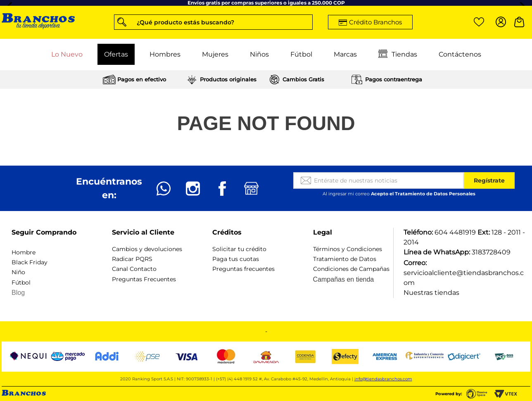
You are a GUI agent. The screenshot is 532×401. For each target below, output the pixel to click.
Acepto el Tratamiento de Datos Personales (423, 194)
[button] (213, 22)
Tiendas (398, 55)
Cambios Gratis (303, 79)
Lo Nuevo (67, 54)
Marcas (345, 54)
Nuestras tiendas (431, 293)
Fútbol (301, 54)
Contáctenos (460, 54)
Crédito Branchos (375, 22)
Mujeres (215, 54)
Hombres (165, 54)
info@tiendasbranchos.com (383, 379)
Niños (259, 54)
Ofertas (116, 54)
